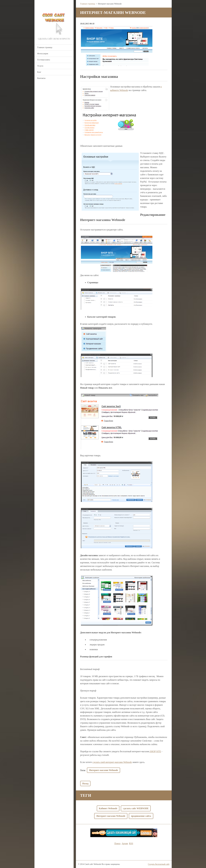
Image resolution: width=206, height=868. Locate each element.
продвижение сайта (141, 816)
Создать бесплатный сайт (159, 864)
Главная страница (45, 47)
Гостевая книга (44, 60)
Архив (125, 843)
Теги (83, 770)
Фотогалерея (43, 54)
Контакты (41, 78)
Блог (39, 72)
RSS (131, 843)
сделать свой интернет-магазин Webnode (112, 762)
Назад (85, 783)
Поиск (117, 843)
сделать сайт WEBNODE (136, 808)
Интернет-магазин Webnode (104, 770)
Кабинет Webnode (108, 808)
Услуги (40, 66)
